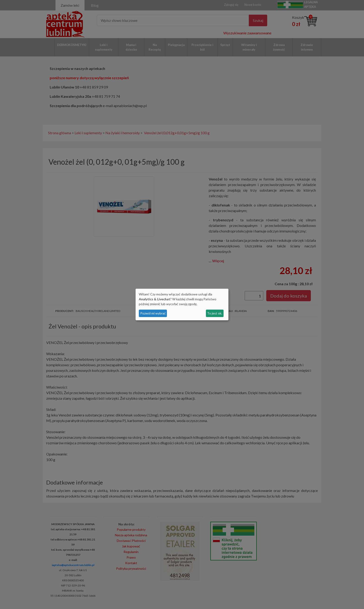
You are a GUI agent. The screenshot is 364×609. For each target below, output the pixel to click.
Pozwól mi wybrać (153, 313)
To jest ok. (215, 313)
